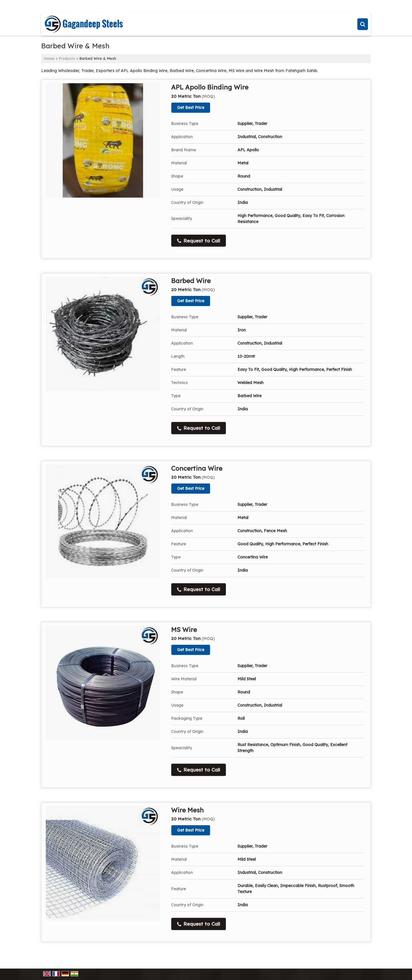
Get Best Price (191, 108)
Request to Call (199, 241)
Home (49, 58)
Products (67, 58)
